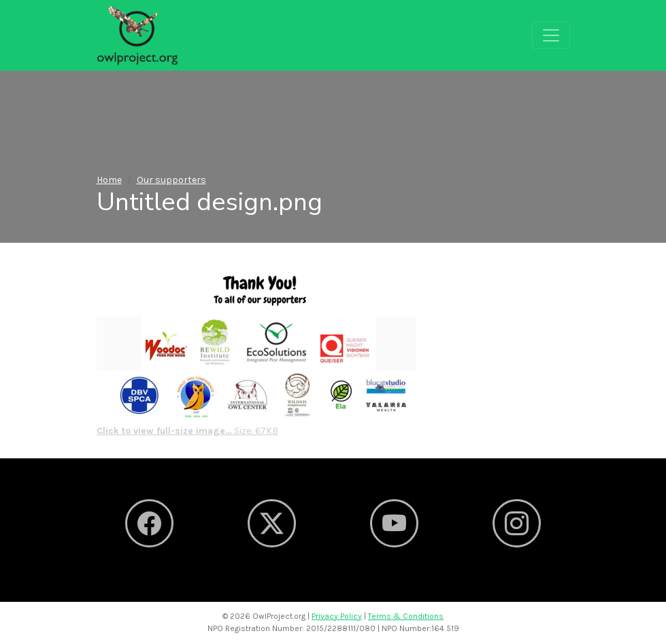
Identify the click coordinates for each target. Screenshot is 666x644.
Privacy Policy (337, 616)
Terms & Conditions (406, 616)
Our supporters (171, 180)
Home (109, 180)
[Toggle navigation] (551, 35)
